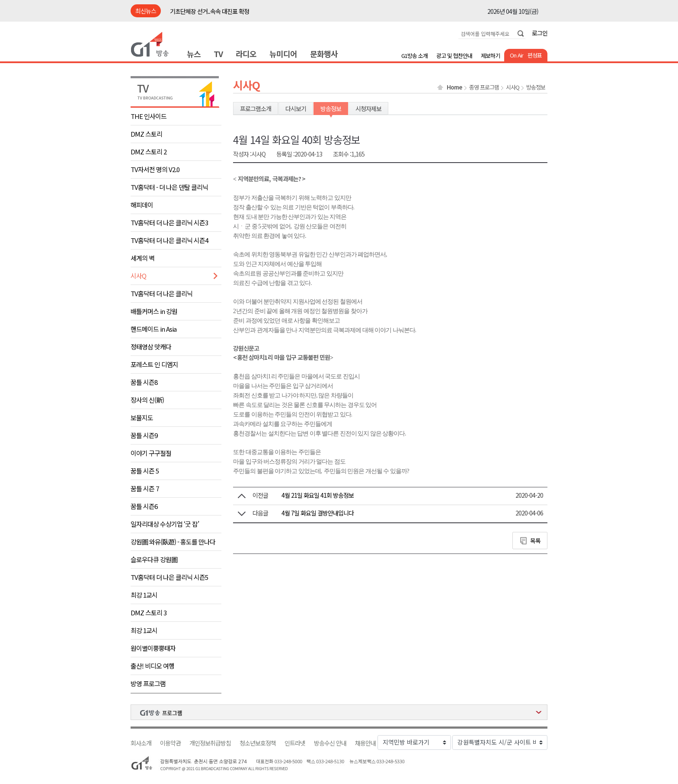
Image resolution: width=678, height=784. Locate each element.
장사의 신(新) (147, 400)
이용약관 (170, 743)
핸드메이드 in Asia (154, 329)
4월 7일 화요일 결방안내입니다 (318, 513)
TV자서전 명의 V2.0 (155, 169)
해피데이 (142, 205)
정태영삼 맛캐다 (151, 347)
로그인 (540, 33)
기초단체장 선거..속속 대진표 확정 (209, 11)
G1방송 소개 (414, 56)
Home (454, 87)
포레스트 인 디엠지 (154, 364)
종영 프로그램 (484, 87)
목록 (535, 541)
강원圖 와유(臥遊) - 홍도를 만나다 (173, 542)
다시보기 (296, 109)
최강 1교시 (144, 595)
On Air (516, 55)
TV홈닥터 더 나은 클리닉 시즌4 (169, 240)
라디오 (246, 54)
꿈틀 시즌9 (144, 435)
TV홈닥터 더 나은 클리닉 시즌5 (169, 577)
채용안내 (365, 743)
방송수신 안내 (330, 743)
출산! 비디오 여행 (152, 666)
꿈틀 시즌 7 (145, 488)
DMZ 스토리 (146, 134)
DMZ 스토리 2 (149, 152)
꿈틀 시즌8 (144, 382)
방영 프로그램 (148, 683)
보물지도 (142, 418)
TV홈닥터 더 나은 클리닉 (162, 293)
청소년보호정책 (258, 743)
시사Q (138, 276)
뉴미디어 (283, 54)
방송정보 (536, 87)
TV (218, 54)
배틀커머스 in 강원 (154, 311)
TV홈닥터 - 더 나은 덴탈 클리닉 (169, 187)
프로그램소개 (256, 109)
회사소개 (141, 743)
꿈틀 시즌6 (144, 506)
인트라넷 (295, 743)
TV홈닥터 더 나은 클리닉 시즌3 (169, 222)
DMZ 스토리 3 (149, 613)
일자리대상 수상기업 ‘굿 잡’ (165, 524)
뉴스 (194, 54)
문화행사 (324, 54)
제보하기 (490, 56)
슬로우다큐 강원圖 (154, 559)
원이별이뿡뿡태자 (153, 648)
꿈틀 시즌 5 (145, 471)
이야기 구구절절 (151, 453)
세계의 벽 (142, 258)
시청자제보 (368, 109)
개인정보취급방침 (210, 743)
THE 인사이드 (149, 116)
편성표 (535, 55)
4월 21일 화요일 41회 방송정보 (318, 495)
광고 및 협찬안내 (454, 56)
